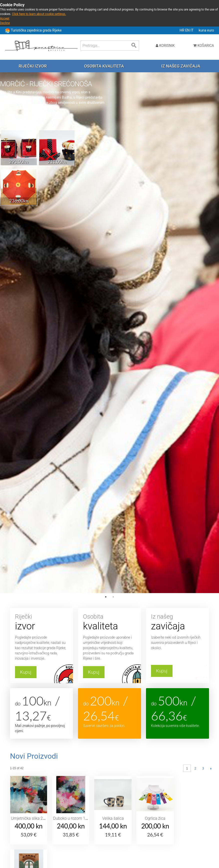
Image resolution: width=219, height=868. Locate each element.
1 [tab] (106, 597)
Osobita (109, 622)
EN (188, 30)
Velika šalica (113, 818)
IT (192, 30)
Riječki (41, 622)
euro (210, 30)
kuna (203, 30)
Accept (5, 19)
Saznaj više (14, 120)
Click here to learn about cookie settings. (39, 14)
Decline (5, 23)
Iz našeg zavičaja (181, 66)
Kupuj (26, 672)
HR (182, 30)
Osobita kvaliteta (104, 66)
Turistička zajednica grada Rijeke (36, 30)
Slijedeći (211, 768)
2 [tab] (113, 597)
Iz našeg (177, 622)
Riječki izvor (33, 66)
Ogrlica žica (155, 818)
